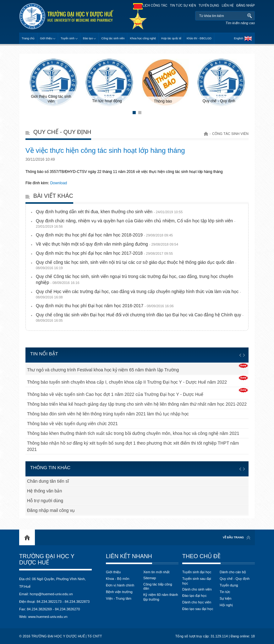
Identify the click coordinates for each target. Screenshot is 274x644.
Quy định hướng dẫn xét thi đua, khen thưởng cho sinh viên (109, 212)
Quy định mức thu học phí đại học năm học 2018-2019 (104, 235)
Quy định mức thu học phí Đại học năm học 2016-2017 (105, 306)
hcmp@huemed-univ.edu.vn (51, 594)
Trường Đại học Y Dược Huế (47, 559)
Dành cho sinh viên (197, 589)
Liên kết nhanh (129, 556)
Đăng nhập (246, 6)
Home (27, 537)
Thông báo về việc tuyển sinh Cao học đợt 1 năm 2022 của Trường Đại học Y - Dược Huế (115, 394)
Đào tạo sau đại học (198, 609)
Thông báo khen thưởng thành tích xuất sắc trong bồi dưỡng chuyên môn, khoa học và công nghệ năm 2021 (133, 433)
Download (59, 183)
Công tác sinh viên (113, 38)
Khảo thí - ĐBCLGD (199, 38)
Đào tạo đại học (195, 596)
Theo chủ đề (201, 556)
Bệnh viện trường (119, 592)
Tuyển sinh (68, 38)
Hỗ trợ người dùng (45, 501)
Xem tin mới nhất (156, 572)
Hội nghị (226, 605)
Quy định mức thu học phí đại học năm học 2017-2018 (104, 253)
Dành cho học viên (197, 602)
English (238, 38)
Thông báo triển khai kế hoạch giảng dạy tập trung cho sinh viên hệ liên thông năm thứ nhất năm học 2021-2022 (137, 404)
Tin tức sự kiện (183, 6)
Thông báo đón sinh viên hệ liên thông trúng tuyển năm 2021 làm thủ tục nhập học (108, 414)
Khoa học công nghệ (143, 38)
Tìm (249, 16)
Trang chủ (28, 38)
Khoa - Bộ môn (118, 579)
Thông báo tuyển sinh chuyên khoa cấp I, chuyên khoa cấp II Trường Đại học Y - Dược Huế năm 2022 (127, 382)
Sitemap (150, 578)
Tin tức (225, 592)
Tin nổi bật (44, 354)
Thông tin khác (50, 467)
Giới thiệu (46, 38)
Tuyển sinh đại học (197, 572)
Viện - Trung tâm (119, 598)
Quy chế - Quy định (62, 132)
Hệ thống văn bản (44, 491)
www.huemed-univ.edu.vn (48, 617)
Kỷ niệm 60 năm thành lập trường (161, 597)
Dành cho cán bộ (233, 572)
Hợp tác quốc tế (171, 38)
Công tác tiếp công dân (158, 586)
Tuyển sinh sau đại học (197, 581)
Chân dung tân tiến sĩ (48, 481)
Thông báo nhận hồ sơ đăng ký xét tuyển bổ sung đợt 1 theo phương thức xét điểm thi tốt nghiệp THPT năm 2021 (133, 446)
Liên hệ (228, 6)
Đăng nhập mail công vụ (51, 510)
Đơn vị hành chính (120, 585)
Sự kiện (225, 598)
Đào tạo (88, 38)
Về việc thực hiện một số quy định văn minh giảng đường (107, 244)
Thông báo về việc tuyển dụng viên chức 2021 (72, 424)
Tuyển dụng (209, 6)
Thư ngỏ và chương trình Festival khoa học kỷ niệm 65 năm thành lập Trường (103, 370)
